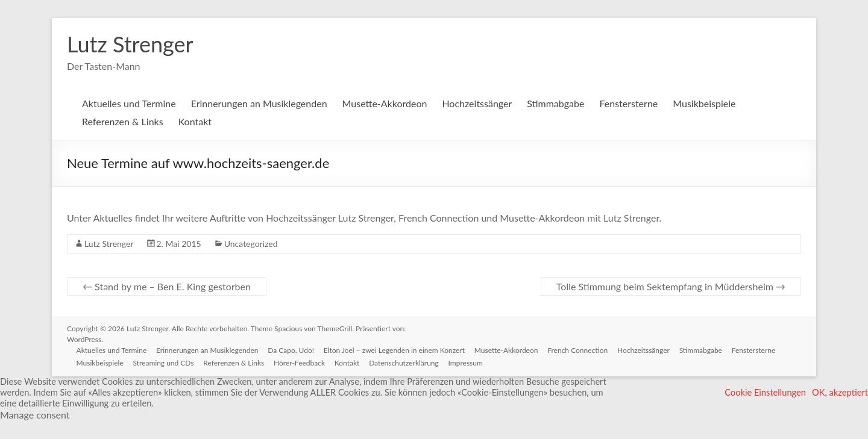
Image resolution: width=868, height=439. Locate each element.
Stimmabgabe (555, 103)
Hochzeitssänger (477, 103)
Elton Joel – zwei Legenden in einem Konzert (395, 350)
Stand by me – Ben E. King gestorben (167, 286)
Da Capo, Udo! (291, 350)
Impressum (467, 363)
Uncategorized (251, 244)
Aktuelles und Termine (129, 103)
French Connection (579, 350)
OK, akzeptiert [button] (840, 392)
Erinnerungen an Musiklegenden (259, 103)
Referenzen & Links (123, 121)
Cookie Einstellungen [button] (765, 392)
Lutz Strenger (130, 44)
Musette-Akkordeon (385, 103)
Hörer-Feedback (300, 363)
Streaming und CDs (164, 363)
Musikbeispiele (704, 103)
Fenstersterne (628, 103)
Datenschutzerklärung (405, 363)
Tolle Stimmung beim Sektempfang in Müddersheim (671, 286)
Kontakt (195, 121)
